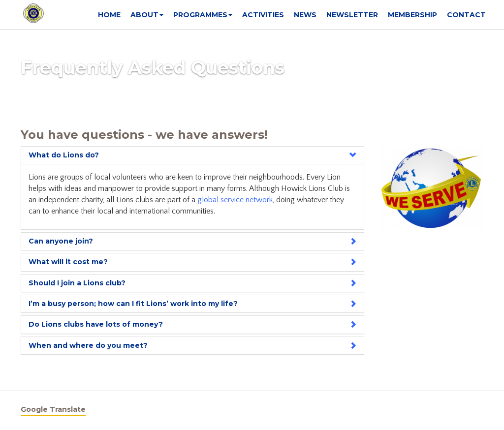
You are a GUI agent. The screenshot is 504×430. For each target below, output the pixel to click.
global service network (235, 200)
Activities (263, 15)
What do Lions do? (64, 155)
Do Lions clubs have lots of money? (96, 324)
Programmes (203, 15)
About (147, 15)
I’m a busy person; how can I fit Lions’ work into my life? (133, 304)
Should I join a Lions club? (77, 283)
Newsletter (352, 15)
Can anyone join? (61, 241)
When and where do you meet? (88, 345)
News (305, 15)
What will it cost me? (68, 262)
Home (109, 15)
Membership (412, 15)
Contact (466, 15)
